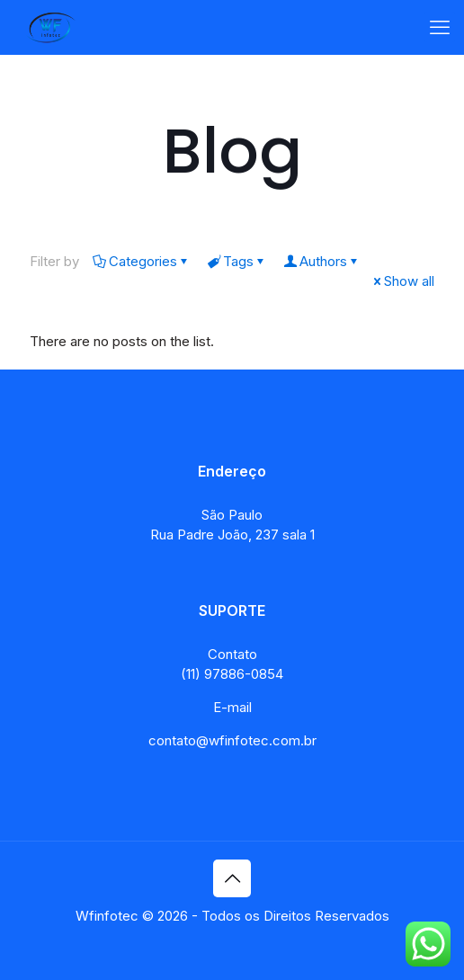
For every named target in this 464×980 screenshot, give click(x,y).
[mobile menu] (440, 27)
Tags (237, 261)
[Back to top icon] (232, 878)
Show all (402, 281)
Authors (322, 261)
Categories (142, 261)
